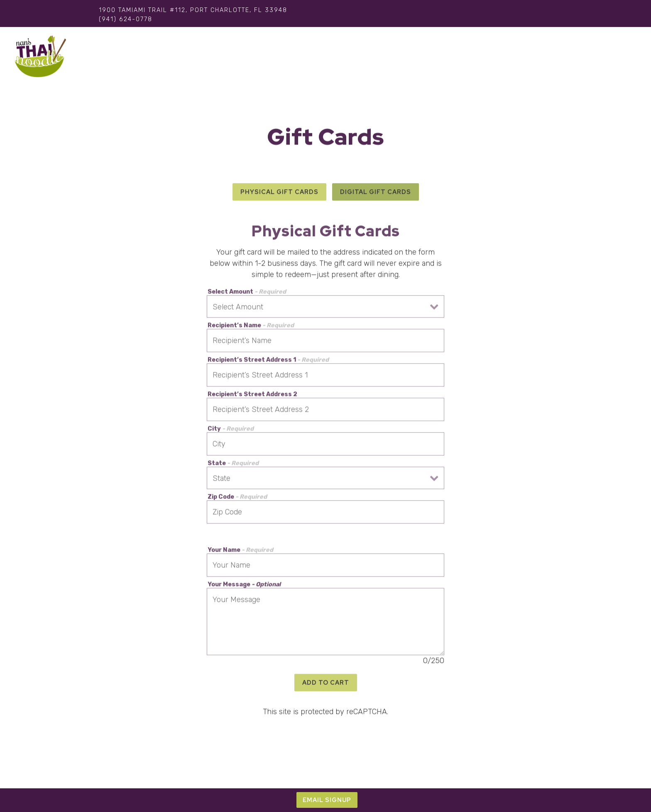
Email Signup (327, 800)
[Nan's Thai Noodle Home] (40, 56)
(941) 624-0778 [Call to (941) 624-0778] (126, 19)
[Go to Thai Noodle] (193, 10)
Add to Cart (326, 684)
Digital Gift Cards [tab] (376, 193)
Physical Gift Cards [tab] (279, 193)
